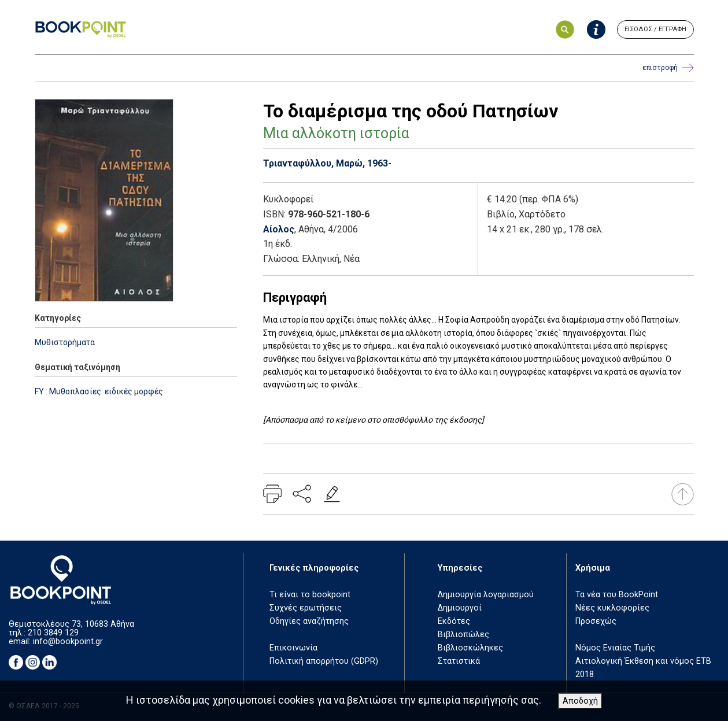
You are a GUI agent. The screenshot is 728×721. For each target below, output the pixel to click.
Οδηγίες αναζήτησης (309, 621)
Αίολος (279, 229)
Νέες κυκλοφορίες (612, 608)
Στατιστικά (459, 661)
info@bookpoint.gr (68, 641)
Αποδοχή (580, 701)
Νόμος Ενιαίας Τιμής (615, 648)
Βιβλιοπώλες (463, 635)
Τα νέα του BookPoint (617, 595)
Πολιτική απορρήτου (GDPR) (324, 661)
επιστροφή (668, 68)
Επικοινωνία (293, 648)
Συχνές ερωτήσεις (306, 608)
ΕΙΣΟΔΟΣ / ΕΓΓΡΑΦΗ (655, 29)
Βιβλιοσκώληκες (470, 648)
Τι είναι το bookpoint (310, 595)
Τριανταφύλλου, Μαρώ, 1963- (327, 163)
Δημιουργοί (460, 608)
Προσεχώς (596, 621)
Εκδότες (454, 621)
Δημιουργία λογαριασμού (486, 595)
